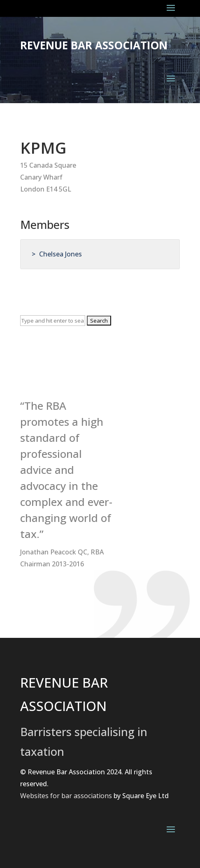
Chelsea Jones (60, 254)
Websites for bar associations (66, 796)
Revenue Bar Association (94, 45)
